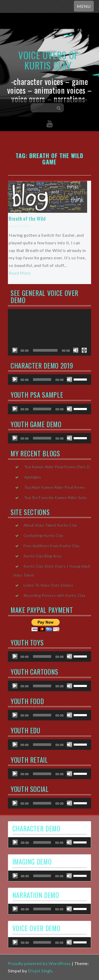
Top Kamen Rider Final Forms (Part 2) (57, 467)
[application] (49, 332)
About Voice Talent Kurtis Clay (50, 525)
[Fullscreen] (84, 350)
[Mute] (76, 350)
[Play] (15, 350)
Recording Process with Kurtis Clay (55, 595)
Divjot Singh (40, 971)
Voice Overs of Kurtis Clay (48, 60)
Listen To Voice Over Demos (48, 585)
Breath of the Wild (27, 218)
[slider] (42, 380)
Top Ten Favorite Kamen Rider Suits (56, 497)
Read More (20, 273)
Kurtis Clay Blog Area (42, 556)
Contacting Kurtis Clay (44, 535)
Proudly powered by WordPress (39, 963)
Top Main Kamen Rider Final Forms (55, 487)
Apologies (33, 477)
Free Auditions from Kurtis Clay (52, 546)
